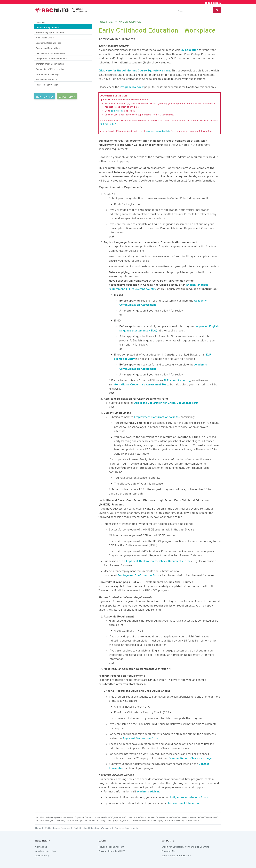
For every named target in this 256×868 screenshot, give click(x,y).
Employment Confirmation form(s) (157, 416)
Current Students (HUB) (112, 851)
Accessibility (42, 855)
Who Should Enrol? (45, 37)
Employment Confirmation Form (138, 575)
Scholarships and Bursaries (176, 855)
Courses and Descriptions (48, 48)
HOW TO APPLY (45, 96)
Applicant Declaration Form (140, 738)
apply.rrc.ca (117, 110)
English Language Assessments (51, 32)
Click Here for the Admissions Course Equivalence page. (135, 70)
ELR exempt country (177, 380)
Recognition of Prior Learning (50, 69)
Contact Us (41, 846)
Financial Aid (168, 851)
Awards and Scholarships (48, 74)
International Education (184, 802)
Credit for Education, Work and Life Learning (185, 846)
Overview (40, 22)
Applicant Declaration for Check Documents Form (166, 402)
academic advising (149, 791)
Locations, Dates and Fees (48, 42)
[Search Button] (217, 10)
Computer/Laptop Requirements (51, 58)
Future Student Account (111, 846)
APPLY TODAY (67, 96)
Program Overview (132, 86)
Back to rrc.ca (213, 2)
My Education (189, 49)
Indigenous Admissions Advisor (190, 797)
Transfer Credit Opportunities (50, 63)
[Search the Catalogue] (195, 10)
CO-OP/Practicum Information (50, 53)
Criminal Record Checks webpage (190, 757)
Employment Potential (46, 79)
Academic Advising (45, 851)
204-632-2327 (108, 123)
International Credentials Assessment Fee (139, 384)
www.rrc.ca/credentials (158, 131)
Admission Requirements (48, 27)
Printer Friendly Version (47, 84)
